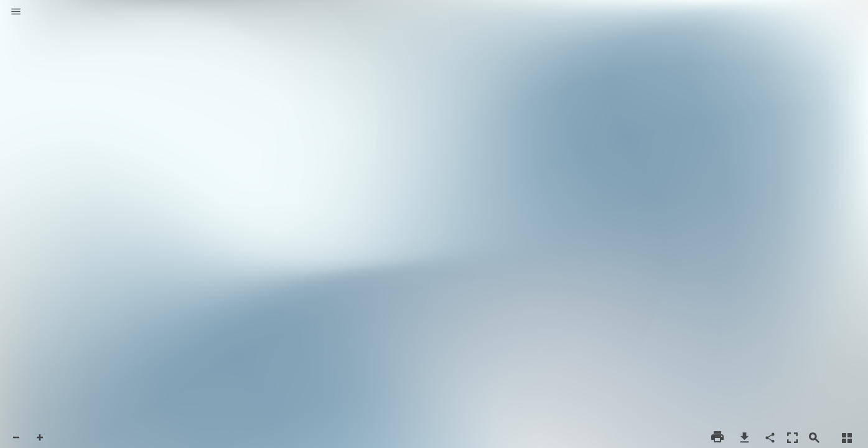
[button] (16, 12)
